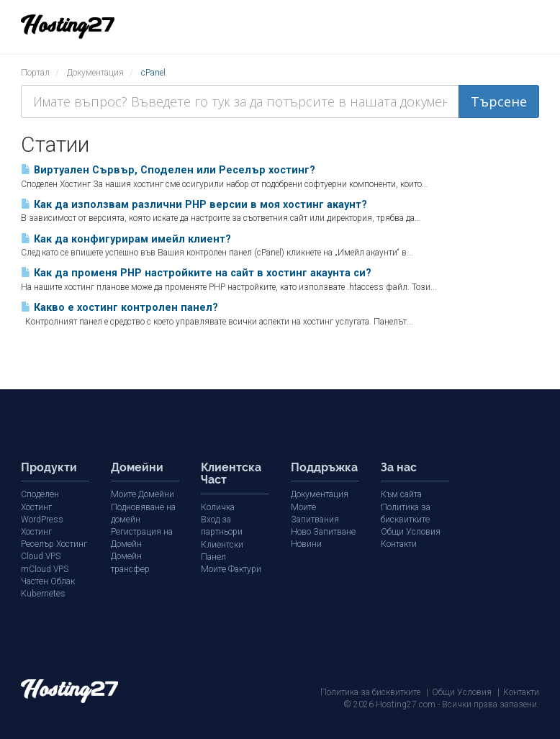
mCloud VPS (45, 568)
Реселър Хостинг (53, 544)
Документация (95, 73)
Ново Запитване (323, 532)
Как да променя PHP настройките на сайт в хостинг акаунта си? (196, 273)
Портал (35, 73)
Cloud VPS (41, 556)
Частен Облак (48, 581)
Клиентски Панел (235, 544)
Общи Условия (411, 532)
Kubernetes (42, 593)
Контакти (399, 544)
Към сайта (401, 494)
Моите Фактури (231, 556)
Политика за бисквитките (370, 692)
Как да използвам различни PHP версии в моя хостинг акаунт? (194, 205)
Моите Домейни (142, 494)
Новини (306, 544)
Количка (218, 507)
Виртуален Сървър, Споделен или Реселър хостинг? (168, 170)
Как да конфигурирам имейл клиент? (126, 239)
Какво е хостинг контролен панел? (119, 308)
